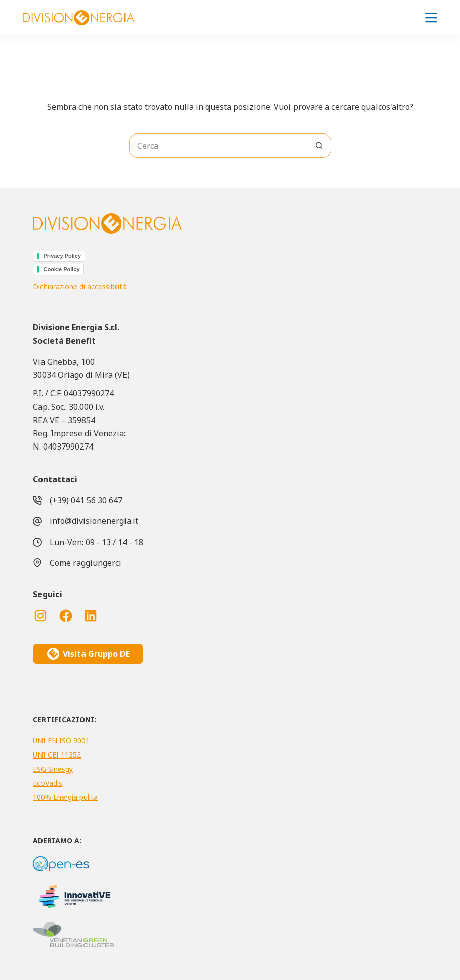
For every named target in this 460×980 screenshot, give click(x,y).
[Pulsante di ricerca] (319, 146)
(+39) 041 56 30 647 (86, 500)
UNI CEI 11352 (57, 755)
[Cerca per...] (218, 146)
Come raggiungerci (86, 563)
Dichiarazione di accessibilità (80, 286)
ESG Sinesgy (53, 769)
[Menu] (431, 18)
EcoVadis (48, 783)
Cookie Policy (61, 269)
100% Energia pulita (65, 797)
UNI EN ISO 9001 (61, 741)
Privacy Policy (62, 256)
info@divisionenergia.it (94, 521)
